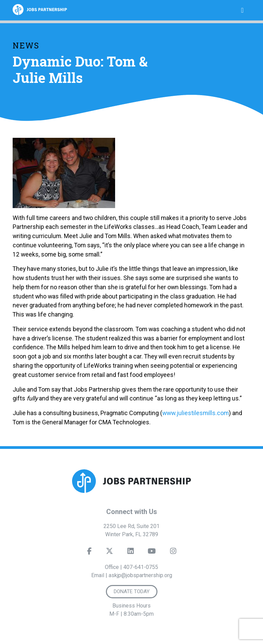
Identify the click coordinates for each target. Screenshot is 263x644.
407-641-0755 (141, 567)
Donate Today (132, 591)
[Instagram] (173, 553)
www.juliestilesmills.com (196, 413)
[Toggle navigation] (242, 10)
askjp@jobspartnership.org (140, 575)
